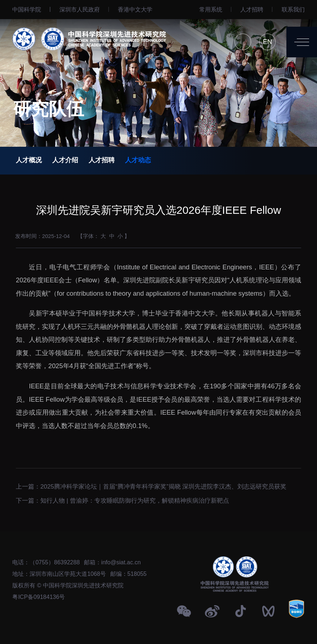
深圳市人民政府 (80, 9)
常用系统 (211, 9)
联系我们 (293, 9)
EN (267, 42)
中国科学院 (27, 9)
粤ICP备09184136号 (39, 597)
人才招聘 (252, 9)
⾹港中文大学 (135, 9)
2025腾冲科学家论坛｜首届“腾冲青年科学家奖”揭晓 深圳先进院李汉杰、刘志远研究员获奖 (163, 484)
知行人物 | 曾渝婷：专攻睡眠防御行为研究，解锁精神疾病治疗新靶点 (135, 498)
